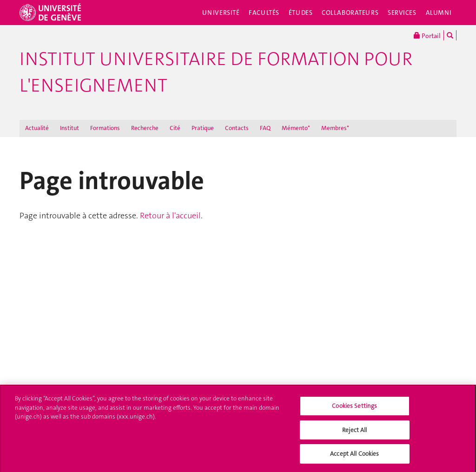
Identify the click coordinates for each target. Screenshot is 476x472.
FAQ (265, 128)
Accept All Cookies (354, 457)
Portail (427, 35)
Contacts (237, 128)
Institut (69, 128)
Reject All (354, 433)
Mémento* (296, 128)
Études (301, 13)
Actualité (37, 128)
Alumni (439, 13)
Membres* (335, 128)
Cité (175, 128)
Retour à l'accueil (170, 216)
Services (402, 13)
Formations (105, 128)
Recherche (145, 128)
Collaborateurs (350, 13)
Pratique (203, 128)
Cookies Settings (354, 409)
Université (221, 13)
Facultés (264, 13)
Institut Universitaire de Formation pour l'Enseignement (216, 72)
